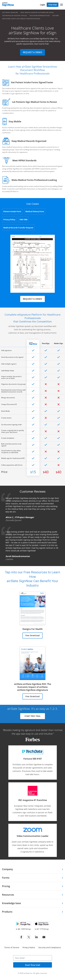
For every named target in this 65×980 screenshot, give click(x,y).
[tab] (32, 869)
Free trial (53, 5)
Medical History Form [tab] (35, 211)
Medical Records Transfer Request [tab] (18, 228)
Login (43, 5)
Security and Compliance (50, 947)
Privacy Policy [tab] (9, 220)
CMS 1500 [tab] (23, 220)
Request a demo (32, 52)
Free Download (33, 635)
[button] (62, 5)
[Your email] (33, 958)
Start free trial (32, 965)
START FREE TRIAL (33, 716)
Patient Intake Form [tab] (12, 211)
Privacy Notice (29, 947)
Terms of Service (12, 947)
